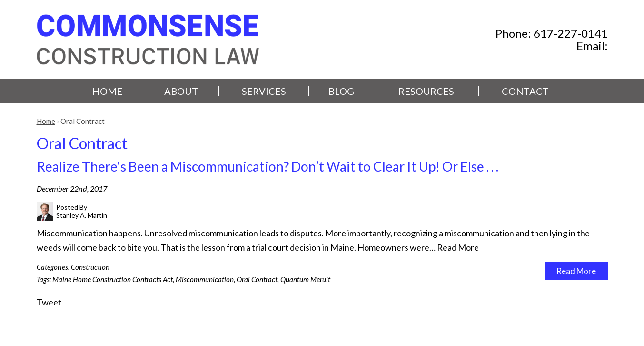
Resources (426, 91)
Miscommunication (205, 279)
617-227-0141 (571, 33)
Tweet (49, 302)
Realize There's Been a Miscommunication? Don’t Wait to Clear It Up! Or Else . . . (268, 166)
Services (264, 91)
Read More (458, 247)
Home (107, 91)
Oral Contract (257, 279)
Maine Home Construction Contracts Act (113, 279)
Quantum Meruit (305, 279)
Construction (90, 267)
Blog (341, 91)
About (181, 91)
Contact (525, 91)
